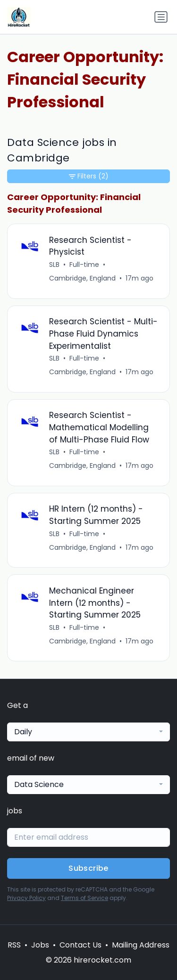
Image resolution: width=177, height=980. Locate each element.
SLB (54, 265)
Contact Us (80, 945)
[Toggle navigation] (161, 17)
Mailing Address (141, 945)
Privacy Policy (26, 898)
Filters (89, 176)
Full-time (84, 265)
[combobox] (88, 732)
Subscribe (88, 868)
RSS (14, 945)
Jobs (40, 945)
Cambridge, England (82, 278)
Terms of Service (84, 898)
